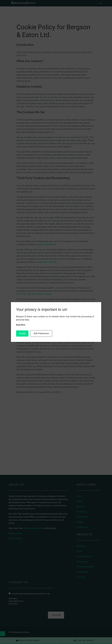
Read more (21, 325)
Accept (22, 333)
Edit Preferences (41, 333)
